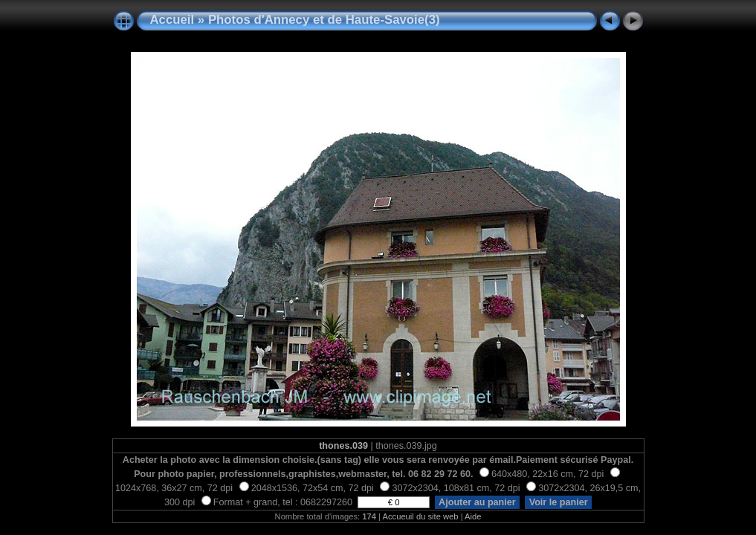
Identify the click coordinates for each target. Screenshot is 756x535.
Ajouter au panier (477, 502)
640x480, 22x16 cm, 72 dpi (542, 474)
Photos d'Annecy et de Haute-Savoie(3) (324, 20)
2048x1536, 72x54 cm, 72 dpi (307, 488)
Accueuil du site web (421, 516)
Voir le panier (558, 502)
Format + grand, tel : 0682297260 (278, 502)
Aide (473, 516)
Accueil (172, 20)
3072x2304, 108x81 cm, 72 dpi (450, 488)
